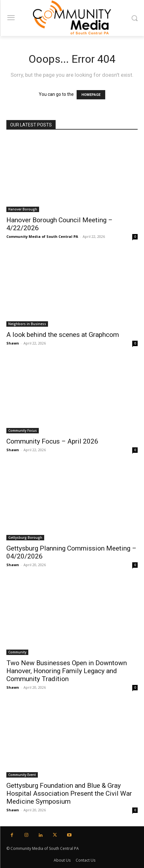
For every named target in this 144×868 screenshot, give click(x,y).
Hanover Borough (23, 209)
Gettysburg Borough (25, 537)
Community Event (22, 775)
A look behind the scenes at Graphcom (63, 335)
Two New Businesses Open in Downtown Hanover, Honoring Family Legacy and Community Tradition (67, 671)
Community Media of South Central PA (42, 236)
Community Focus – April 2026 (52, 441)
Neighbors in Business (27, 324)
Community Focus (23, 430)
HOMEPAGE (91, 95)
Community (17, 652)
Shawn (13, 343)
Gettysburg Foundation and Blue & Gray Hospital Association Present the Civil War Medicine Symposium (69, 793)
